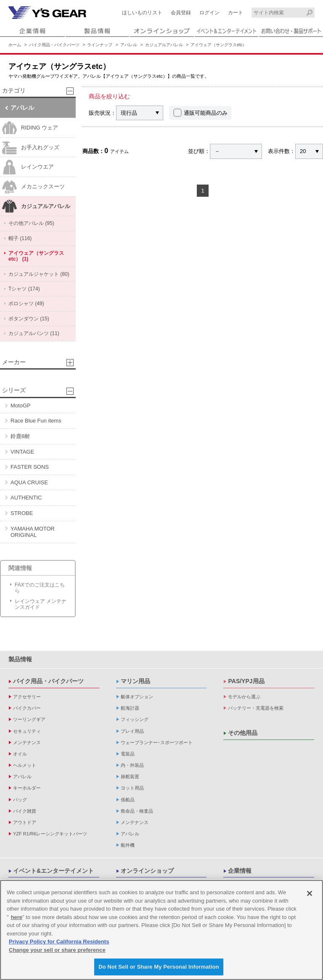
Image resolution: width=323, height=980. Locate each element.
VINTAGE (22, 452)
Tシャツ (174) (24, 289)
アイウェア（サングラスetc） (218, 45)
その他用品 (243, 733)
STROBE (22, 513)
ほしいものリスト (142, 13)
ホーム (15, 45)
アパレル (129, 45)
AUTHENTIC (26, 498)
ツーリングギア (29, 719)
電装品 (128, 754)
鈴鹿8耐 (20, 436)
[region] (161, 930)
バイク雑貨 (25, 811)
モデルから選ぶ (244, 697)
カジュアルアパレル (164, 45)
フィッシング (135, 719)
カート (236, 13)
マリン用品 (135, 681)
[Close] (310, 893)
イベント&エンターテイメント (53, 871)
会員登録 (181, 13)
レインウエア (28, 167)
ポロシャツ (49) (26, 304)
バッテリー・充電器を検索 (256, 708)
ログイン (209, 13)
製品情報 (20, 659)
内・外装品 (132, 765)
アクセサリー (27, 697)
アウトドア (25, 822)
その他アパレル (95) (31, 223)
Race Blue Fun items (36, 421)
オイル (20, 754)
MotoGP (21, 405)
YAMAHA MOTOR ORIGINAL (33, 532)
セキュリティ (27, 731)
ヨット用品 (132, 788)
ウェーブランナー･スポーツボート (157, 742)
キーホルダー (27, 788)
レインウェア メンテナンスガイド (41, 604)
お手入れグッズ (31, 148)
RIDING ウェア (30, 128)
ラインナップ (100, 45)
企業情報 (240, 871)
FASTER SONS (30, 467)
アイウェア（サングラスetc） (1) (36, 256)
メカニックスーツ (33, 187)
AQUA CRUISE (29, 482)
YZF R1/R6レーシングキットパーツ (50, 834)
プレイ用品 (132, 731)
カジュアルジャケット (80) (39, 274)
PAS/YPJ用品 (246, 681)
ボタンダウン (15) (29, 319)
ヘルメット (25, 765)
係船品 (128, 800)
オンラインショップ (147, 871)
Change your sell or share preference (57, 950)
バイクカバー (27, 708)
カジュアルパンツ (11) (34, 333)
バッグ (20, 800)
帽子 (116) (20, 238)
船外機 (128, 845)
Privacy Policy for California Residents (59, 942)
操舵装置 (130, 777)
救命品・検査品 (137, 811)
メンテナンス (27, 742)
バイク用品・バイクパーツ (54, 45)
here (17, 917)
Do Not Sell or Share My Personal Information (159, 967)
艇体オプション (137, 697)
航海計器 (130, 708)
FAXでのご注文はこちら (40, 588)
